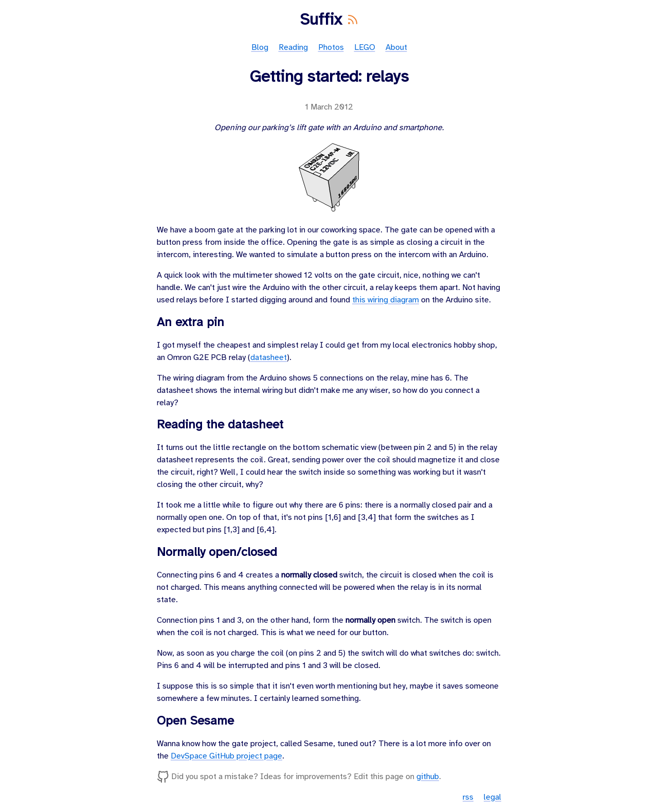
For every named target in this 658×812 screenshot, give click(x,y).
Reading (293, 48)
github (428, 777)
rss (468, 797)
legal (492, 797)
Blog (260, 48)
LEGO (365, 48)
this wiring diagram (386, 300)
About (396, 48)
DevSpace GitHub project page (226, 756)
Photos (331, 48)
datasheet (269, 358)
